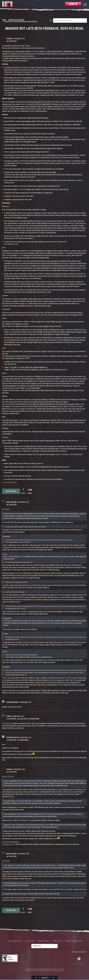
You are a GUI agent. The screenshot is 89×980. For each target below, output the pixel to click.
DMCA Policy (57, 941)
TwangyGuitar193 (12, 737)
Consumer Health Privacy (74, 941)
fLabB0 (8, 716)
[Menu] (85, 5)
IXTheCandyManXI (12, 702)
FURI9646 (9, 39)
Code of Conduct (44, 941)
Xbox (79, 961)
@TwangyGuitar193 (8, 844)
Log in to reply (11, 491)
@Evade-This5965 (8, 776)
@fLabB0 (5, 842)
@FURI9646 (6, 509)
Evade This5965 (11, 502)
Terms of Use (30, 941)
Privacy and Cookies (15, 941)
